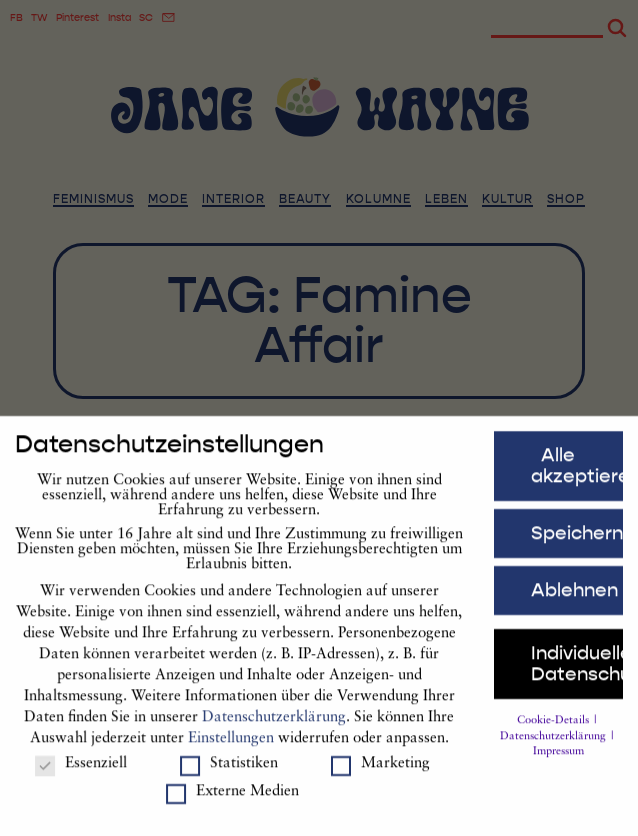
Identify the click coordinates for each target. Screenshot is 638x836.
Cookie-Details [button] (554, 729)
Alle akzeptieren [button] (577, 475)
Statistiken (229, 773)
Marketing (380, 773)
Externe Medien (232, 801)
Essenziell (81, 773)
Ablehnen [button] (574, 599)
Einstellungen (231, 747)
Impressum (558, 761)
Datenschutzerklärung (274, 726)
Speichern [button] (577, 542)
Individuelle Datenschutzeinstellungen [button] (577, 672)
